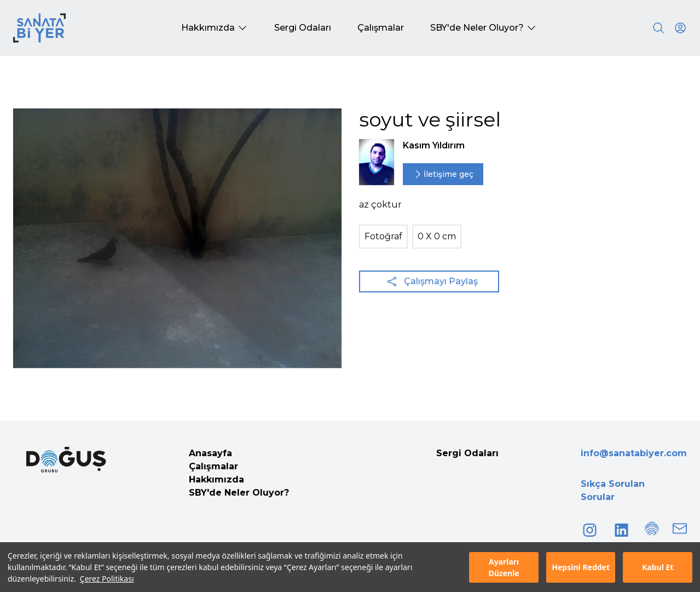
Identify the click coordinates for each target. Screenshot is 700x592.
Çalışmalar (213, 466)
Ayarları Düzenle (504, 567)
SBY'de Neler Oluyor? (239, 493)
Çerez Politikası (107, 579)
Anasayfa (210, 453)
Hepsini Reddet (581, 567)
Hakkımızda (216, 479)
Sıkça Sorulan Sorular (613, 490)
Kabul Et (658, 567)
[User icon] (680, 28)
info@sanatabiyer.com (634, 453)
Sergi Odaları (467, 453)
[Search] (658, 28)
